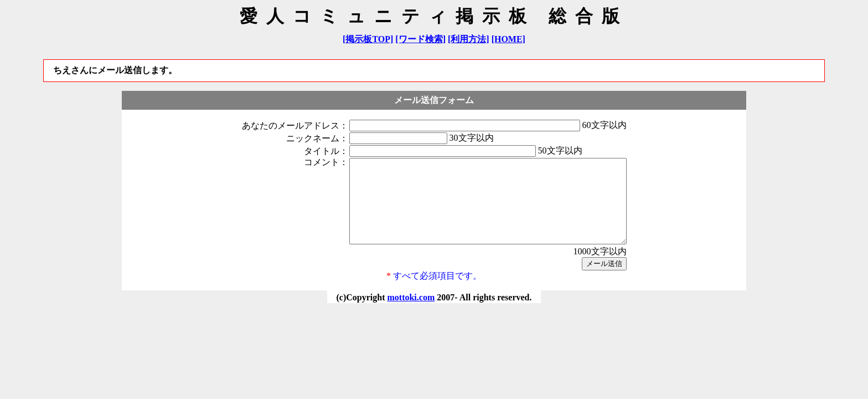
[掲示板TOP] (368, 39)
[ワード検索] (420, 39)
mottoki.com (411, 314)
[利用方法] (469, 39)
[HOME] (508, 39)
